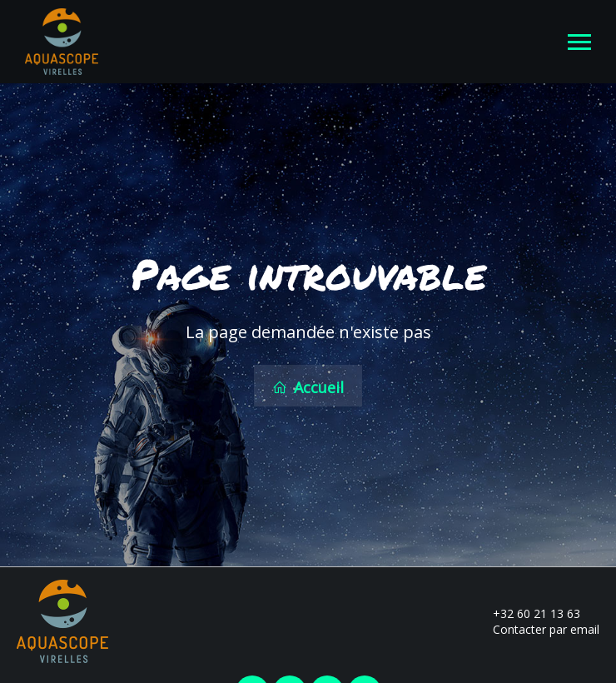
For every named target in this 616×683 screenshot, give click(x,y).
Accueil (308, 386)
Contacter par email (537, 627)
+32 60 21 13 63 (527, 611)
